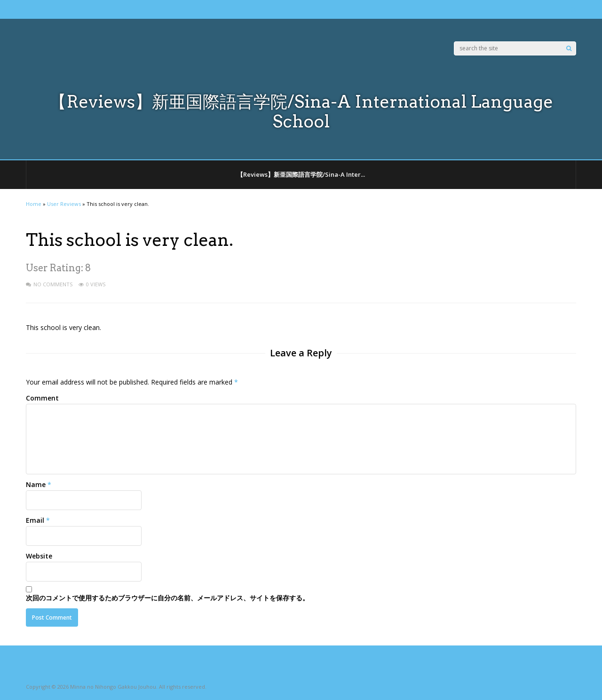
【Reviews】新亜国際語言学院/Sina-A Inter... (301, 174)
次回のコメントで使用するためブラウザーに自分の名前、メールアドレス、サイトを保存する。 (167, 598)
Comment (42, 398)
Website (39, 556)
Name (36, 484)
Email (35, 520)
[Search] (569, 48)
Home (34, 204)
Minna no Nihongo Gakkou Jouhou (113, 687)
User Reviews (64, 204)
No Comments (53, 284)
